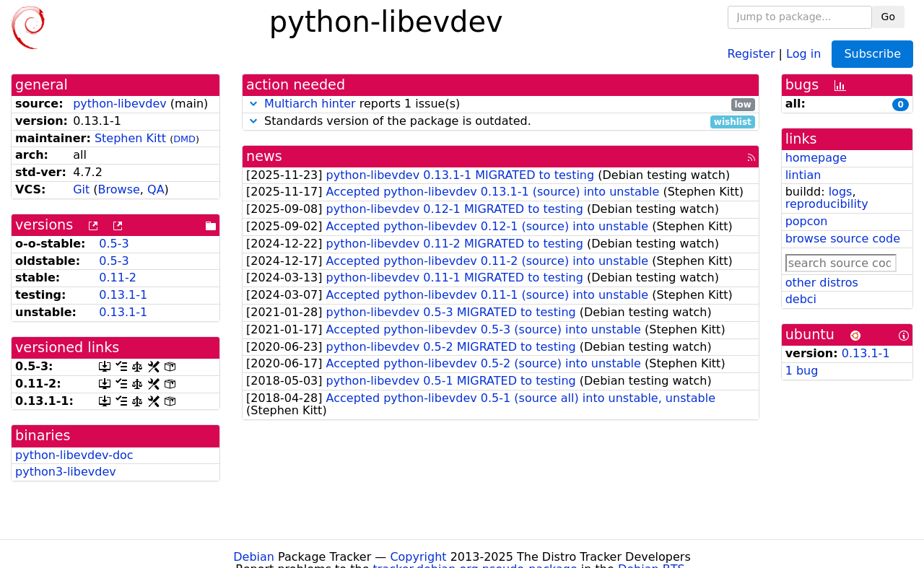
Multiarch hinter (310, 104)
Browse (119, 189)
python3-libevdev (66, 472)
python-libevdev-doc (74, 455)
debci (801, 299)
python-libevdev (120, 104)
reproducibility (827, 204)
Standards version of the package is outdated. (501, 122)
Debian (254, 557)
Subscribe (872, 54)
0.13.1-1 (123, 295)
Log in (803, 53)
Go (888, 17)
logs (841, 192)
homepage (816, 158)
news (264, 156)
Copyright (418, 557)
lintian (803, 175)
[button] (253, 104)
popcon (807, 221)
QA (156, 189)
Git (81, 189)
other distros (822, 283)
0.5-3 (114, 244)
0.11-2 (118, 278)
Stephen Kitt (130, 138)
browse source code (843, 239)
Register (751, 53)
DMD (184, 139)
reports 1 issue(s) (501, 104)
